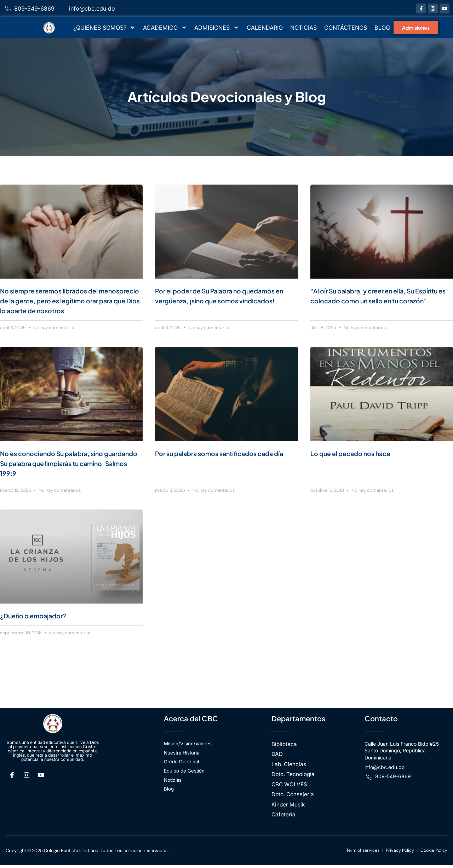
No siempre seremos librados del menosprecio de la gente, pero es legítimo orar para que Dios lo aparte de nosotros (71, 300)
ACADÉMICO (165, 28)
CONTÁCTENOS (346, 28)
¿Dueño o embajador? (38, 615)
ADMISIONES (217, 28)
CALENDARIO (265, 28)
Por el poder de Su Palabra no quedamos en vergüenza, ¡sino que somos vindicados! (223, 300)
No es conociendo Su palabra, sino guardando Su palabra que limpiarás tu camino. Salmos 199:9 (65, 463)
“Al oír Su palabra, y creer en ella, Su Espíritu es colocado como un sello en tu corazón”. (378, 300)
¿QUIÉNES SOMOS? (104, 28)
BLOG (382, 28)
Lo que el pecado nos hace (356, 453)
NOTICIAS (303, 28)
